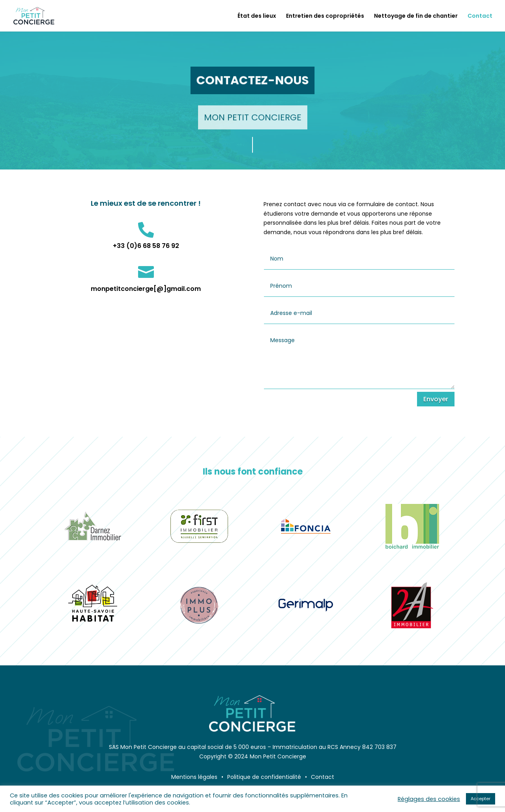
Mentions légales (194, 777)
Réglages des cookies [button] (429, 799)
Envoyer (436, 399)
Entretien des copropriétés (325, 16)
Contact (480, 16)
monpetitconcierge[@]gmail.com (146, 289)
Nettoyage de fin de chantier (416, 16)
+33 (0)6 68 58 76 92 (146, 246)
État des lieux (257, 16)
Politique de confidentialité (264, 777)
